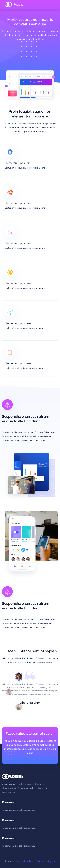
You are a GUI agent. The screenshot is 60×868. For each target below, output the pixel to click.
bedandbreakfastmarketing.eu (38, 861)
